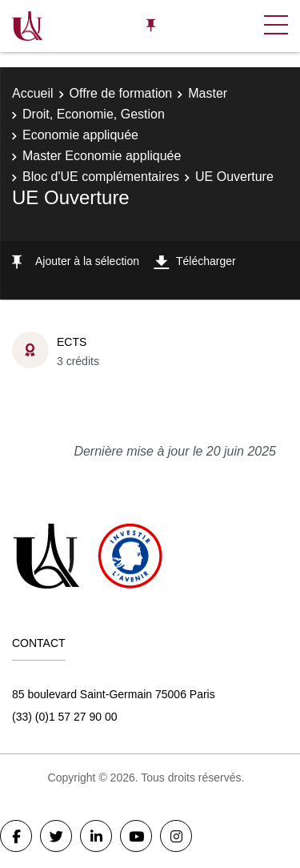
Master (208, 93)
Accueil (33, 93)
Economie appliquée (80, 135)
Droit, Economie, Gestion (94, 114)
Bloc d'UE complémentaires (101, 177)
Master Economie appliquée (102, 156)
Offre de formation (121, 93)
